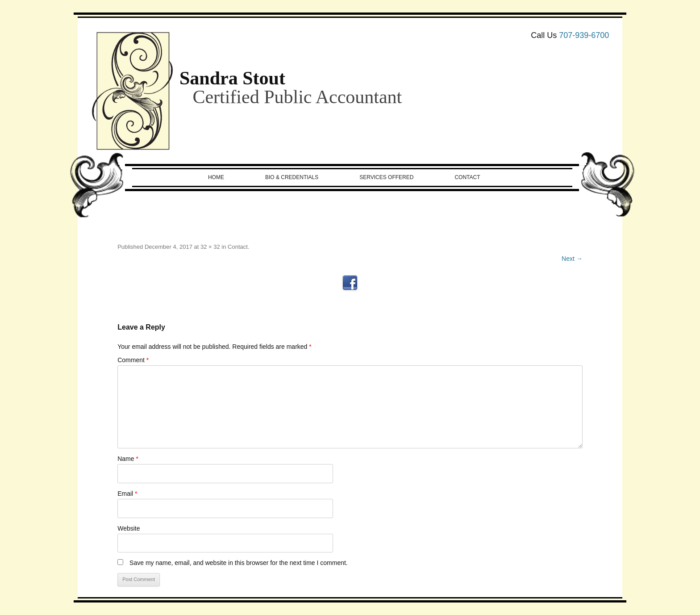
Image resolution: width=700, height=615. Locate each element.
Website (129, 528)
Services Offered (386, 177)
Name (128, 459)
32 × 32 (210, 247)
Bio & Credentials (292, 177)
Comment (133, 360)
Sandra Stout (232, 78)
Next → (572, 259)
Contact (467, 177)
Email (127, 494)
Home (216, 177)
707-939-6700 (584, 35)
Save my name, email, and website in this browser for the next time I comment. (239, 563)
